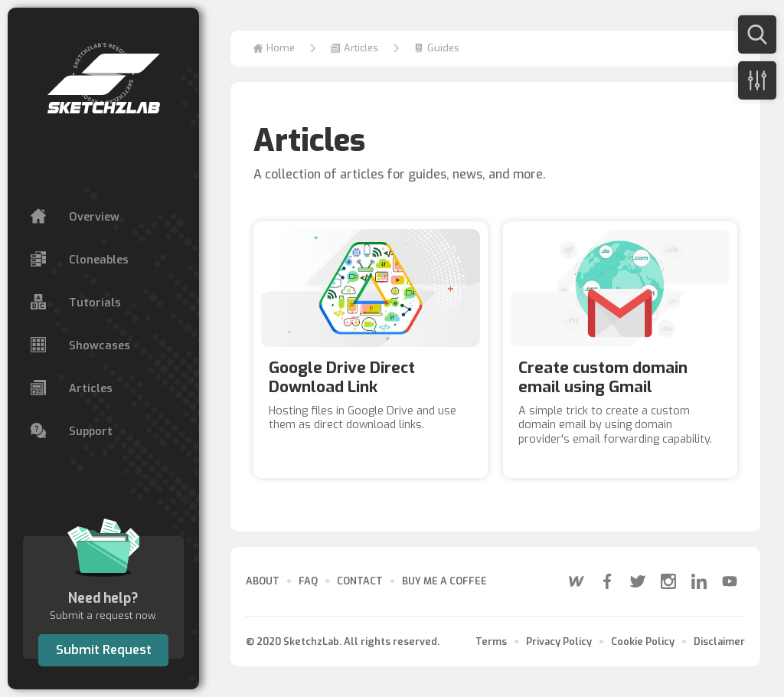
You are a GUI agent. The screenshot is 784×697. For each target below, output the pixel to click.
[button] (354, 49)
